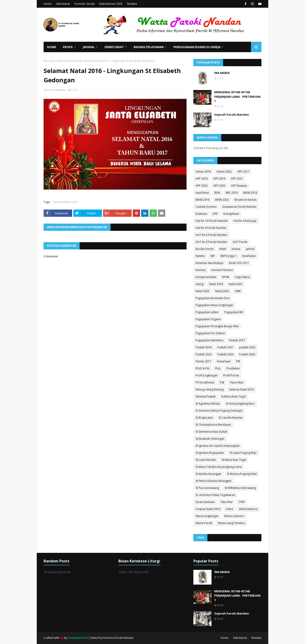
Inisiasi (236, 249)
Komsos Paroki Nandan (118, 638)
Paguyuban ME (234, 312)
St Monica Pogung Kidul (242, 474)
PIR (238, 361)
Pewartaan (224, 361)
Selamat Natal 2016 (69, 61)
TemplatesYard (78, 638)
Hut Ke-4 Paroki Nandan (211, 228)
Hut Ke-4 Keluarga (245, 221)
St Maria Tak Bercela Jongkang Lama (219, 467)
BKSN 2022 (222, 200)
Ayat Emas (202, 193)
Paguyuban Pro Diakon (210, 333)
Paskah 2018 (204, 347)
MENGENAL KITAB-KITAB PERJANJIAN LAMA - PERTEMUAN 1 (237, 96)
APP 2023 (219, 186)
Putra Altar (237, 382)
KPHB (226, 277)
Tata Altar (227, 502)
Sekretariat (63, 4)
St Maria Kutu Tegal (233, 396)
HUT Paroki (240, 242)
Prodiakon (233, 368)
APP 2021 (237, 179)
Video (230, 509)
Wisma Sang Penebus (231, 523)
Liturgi (200, 284)
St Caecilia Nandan (230, 418)
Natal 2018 (216, 284)
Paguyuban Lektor (207, 312)
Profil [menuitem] (68, 47)
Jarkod (250, 249)
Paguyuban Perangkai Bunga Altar (217, 326)
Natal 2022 (203, 291)
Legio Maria (242, 277)
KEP (213, 256)
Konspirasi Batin (206, 277)
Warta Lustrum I (234, 516)
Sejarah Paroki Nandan (232, 115)
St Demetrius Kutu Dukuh (211, 432)
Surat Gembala (205, 502)
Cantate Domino (206, 207)
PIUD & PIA (203, 368)
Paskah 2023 (204, 354)
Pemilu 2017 (203, 361)
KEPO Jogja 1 (229, 256)
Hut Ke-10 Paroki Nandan (212, 221)
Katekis (200, 256)
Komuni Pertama (222, 270)
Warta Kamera (248, 509)
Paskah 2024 (225, 354)
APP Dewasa (239, 186)
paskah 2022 (247, 347)
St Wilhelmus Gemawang (240, 488)
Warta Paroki (204, 523)
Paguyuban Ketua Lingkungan (214, 305)
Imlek (223, 249)
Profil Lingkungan (207, 375)
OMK (238, 291)
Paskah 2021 (225, 347)
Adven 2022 (224, 172)
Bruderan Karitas (246, 200)
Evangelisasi (231, 214)
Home (48, 4)
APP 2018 (202, 179)
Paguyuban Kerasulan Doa (213, 298)
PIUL (218, 368)
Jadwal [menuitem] (89, 47)
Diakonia (201, 214)
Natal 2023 (222, 291)
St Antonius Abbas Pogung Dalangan (219, 411)
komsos (201, 270)
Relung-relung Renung (210, 389)
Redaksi (132, 4)
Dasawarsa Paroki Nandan (239, 207)
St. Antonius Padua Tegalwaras (215, 495)
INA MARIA (222, 73)
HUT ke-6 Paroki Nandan (211, 235)
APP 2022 (202, 186)
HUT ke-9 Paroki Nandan (211, 242)
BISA (217, 193)
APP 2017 (243, 172)
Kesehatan (249, 256)
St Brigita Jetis (204, 418)
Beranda (49, 61)
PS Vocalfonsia (205, 382)
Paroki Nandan (56, 90)
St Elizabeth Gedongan (210, 439)
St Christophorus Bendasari (213, 425)
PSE (222, 382)
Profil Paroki (231, 375)
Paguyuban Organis (208, 319)
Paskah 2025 (247, 354)
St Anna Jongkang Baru (240, 404)
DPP (215, 214)
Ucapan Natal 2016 (208, 509)
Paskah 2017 (237, 340)
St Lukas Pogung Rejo (243, 453)
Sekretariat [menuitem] (114, 47)
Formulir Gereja (85, 4)
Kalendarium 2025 (111, 4)
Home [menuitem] (52, 47)
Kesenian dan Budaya (209, 263)
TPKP (242, 502)
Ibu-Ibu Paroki (205, 249)
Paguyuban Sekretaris (209, 340)
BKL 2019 (232, 193)
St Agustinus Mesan (208, 404)
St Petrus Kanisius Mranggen (214, 481)
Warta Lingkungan (207, 516)
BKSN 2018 (250, 193)
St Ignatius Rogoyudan (210, 453)
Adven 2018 (203, 172)
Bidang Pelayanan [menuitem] (149, 47)
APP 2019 (219, 179)
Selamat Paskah (206, 396)
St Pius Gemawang (207, 488)
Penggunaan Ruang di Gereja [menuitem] (197, 47)
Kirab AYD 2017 (239, 263)
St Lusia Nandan (206, 460)
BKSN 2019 (203, 200)
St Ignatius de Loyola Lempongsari (218, 446)
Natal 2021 (236, 284)
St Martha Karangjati (208, 474)
